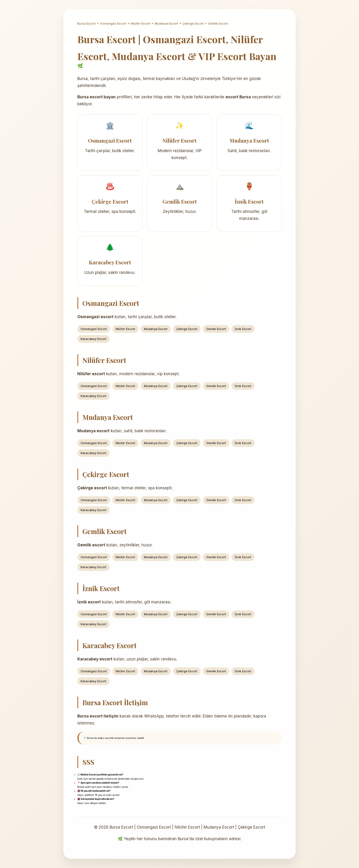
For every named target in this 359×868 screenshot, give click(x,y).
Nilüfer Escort (140, 23)
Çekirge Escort (193, 23)
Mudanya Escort (166, 23)
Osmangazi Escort (113, 23)
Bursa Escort (86, 23)
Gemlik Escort (218, 23)
